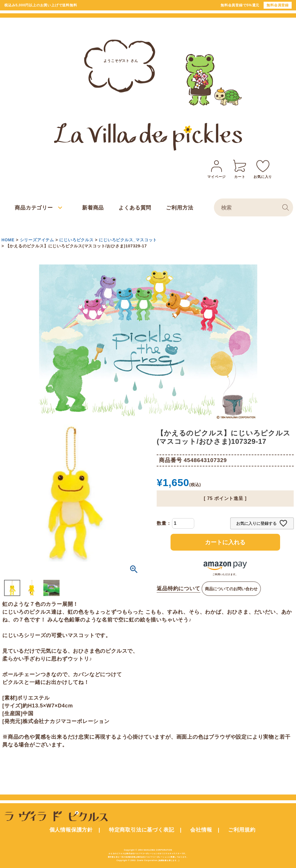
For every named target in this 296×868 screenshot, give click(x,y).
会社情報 (201, 830)
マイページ (217, 168)
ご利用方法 (180, 208)
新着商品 (93, 208)
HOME (8, 240)
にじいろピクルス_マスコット (128, 240)
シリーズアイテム (37, 240)
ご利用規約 (242, 830)
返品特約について (178, 589)
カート (240, 168)
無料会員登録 (278, 5)
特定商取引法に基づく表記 (142, 830)
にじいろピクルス (76, 240)
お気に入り (263, 168)
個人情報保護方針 (71, 830)
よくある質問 (135, 208)
